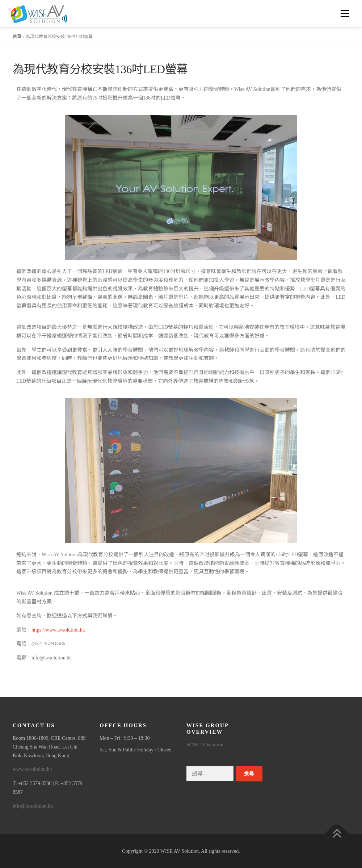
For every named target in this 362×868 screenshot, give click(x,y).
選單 (344, 14)
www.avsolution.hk (32, 769)
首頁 (17, 37)
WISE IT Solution (205, 745)
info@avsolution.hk (33, 806)
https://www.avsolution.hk (58, 630)
